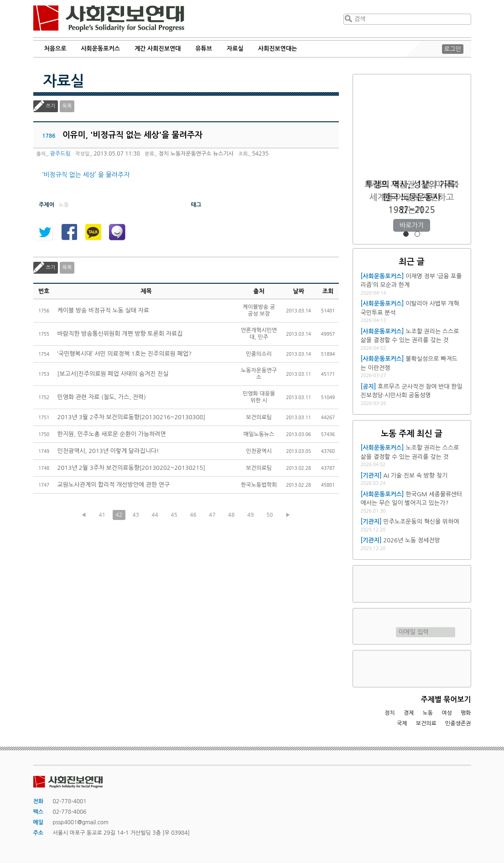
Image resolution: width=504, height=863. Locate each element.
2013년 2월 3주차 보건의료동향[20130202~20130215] (131, 468)
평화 (466, 713)
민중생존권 (458, 723)
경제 (409, 713)
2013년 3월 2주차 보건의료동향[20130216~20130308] (131, 417)
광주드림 (60, 154)
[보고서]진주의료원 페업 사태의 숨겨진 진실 (113, 374)
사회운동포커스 (100, 49)
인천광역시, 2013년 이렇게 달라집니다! (108, 451)
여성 (447, 713)
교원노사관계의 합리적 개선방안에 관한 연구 (114, 485)
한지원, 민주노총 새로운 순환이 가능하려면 (112, 434)
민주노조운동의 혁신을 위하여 (421, 522)
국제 (402, 723)
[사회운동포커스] (382, 276)
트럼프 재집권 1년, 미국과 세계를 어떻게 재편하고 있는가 (412, 197)
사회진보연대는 (278, 49)
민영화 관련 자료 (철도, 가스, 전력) (102, 397)
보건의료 (426, 723)
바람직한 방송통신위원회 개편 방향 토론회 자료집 (120, 334)
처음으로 (55, 49)
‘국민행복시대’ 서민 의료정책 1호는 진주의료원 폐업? (125, 354)
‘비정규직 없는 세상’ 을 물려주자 (86, 175)
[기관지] (371, 476)
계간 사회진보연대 (158, 49)
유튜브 (204, 49)
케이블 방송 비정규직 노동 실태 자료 (104, 310)
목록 (67, 106)
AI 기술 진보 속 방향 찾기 (415, 476)
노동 (428, 713)
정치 (390, 713)
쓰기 (51, 106)
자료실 (235, 49)
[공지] (369, 387)
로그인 (453, 49)
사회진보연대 (109, 19)
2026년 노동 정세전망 (411, 540)
